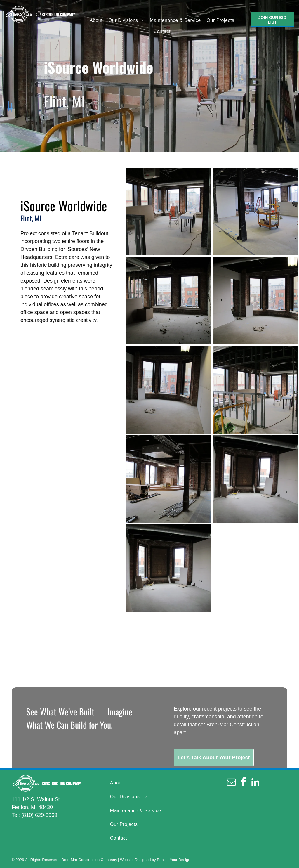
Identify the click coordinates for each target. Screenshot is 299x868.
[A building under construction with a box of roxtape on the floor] (255, 390)
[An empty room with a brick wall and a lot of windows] (255, 479)
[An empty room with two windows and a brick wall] (169, 301)
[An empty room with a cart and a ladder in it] (255, 212)
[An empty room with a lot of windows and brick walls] (169, 390)
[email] (232, 783)
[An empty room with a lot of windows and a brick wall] (255, 301)
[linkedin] (255, 783)
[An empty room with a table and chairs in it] (169, 212)
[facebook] (244, 783)
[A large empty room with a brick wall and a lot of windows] (169, 479)
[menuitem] (96, 20)
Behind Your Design (173, 860)
